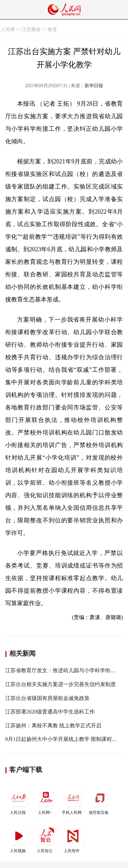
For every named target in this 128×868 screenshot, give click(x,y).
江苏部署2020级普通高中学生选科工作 (50, 712)
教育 (52, 30)
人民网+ (46, 800)
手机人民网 (73, 800)
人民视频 (19, 839)
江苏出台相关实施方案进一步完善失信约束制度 (61, 684)
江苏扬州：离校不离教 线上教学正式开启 (53, 726)
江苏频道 (31, 30)
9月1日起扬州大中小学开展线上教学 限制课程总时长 (66, 739)
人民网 (8, 30)
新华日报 (94, 86)
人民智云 (46, 839)
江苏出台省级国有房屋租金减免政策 (47, 698)
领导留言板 (100, 800)
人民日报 (19, 800)
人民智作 (73, 839)
